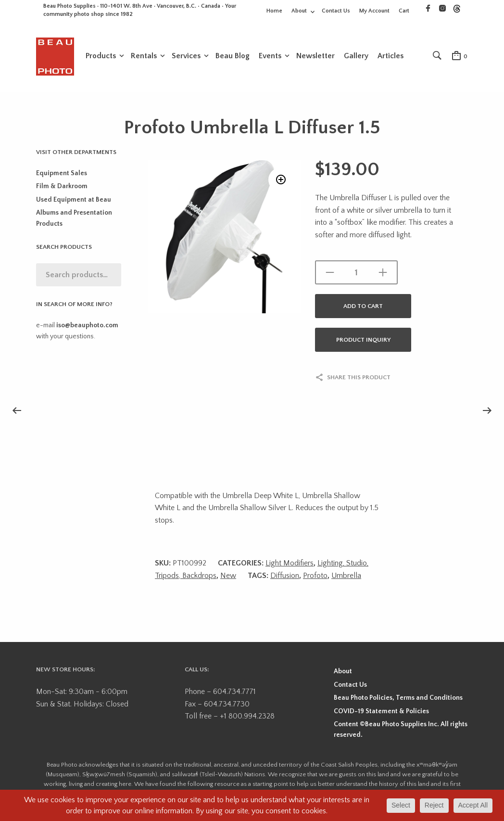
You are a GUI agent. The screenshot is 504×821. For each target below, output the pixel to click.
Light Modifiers (290, 564)
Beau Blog (233, 56)
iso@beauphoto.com (87, 326)
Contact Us (336, 11)
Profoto (315, 577)
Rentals (144, 56)
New (228, 577)
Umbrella (346, 577)
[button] (280, 182)
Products (101, 56)
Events (270, 56)
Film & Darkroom (62, 188)
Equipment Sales (62, 174)
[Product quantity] (356, 273)
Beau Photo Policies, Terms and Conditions (398, 699)
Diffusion (285, 577)
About (299, 11)
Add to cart (363, 307)
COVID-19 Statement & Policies (381, 712)
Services (186, 56)
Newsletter (315, 56)
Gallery (356, 56)
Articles (391, 56)
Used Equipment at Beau (74, 201)
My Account (374, 11)
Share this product (359, 378)
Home (274, 11)
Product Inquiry (363, 341)
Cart (404, 11)
